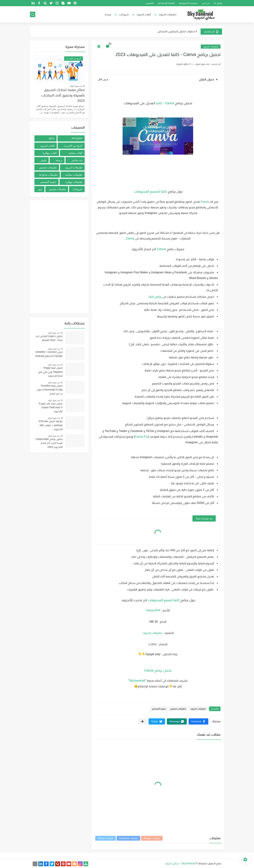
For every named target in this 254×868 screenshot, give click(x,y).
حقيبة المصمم (159, 709)
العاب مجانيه (75, 153)
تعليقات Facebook (128, 838)
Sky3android (137, 681)
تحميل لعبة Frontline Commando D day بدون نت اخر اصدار (50, 390)
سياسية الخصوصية (188, 3)
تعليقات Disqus (105, 838)
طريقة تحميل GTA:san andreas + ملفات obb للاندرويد (51, 425)
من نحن (206, 3)
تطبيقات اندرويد (168, 14)
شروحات (124, 14)
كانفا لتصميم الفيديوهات (150, 192)
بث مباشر (77, 160)
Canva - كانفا (165, 103)
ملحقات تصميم (57, 189)
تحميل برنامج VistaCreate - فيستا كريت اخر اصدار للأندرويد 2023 (49, 443)
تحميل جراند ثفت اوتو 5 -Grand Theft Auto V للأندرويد (50, 407)
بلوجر (43, 160)
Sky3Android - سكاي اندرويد (180, 863)
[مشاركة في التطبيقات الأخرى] (142, 721)
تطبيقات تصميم (178, 709)
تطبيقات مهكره (74, 182)
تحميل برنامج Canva (158, 670)
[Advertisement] (59, 257)
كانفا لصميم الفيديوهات (164, 600)
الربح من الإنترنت (73, 146)
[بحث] (33, 14)
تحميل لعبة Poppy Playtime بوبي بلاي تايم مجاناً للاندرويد (51, 372)
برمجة (108, 14)
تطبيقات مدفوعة (48, 175)
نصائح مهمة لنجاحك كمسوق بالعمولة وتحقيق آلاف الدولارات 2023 (63, 95)
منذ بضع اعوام (76, 86)
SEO (52, 138)
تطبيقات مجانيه (74, 175)
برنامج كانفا (155, 297)
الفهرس (149, 3)
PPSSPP (77, 138)
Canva (204, 202)
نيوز (40, 189)
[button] (198, 721)
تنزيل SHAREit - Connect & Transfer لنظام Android (49, 354)
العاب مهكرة (50, 153)
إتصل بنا (218, 3)
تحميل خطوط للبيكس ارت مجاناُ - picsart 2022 (49, 338)
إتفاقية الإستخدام (166, 3)
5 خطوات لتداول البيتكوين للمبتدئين (177, 31)
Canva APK (153, 610)
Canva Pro (141, 437)
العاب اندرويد (144, 14)
